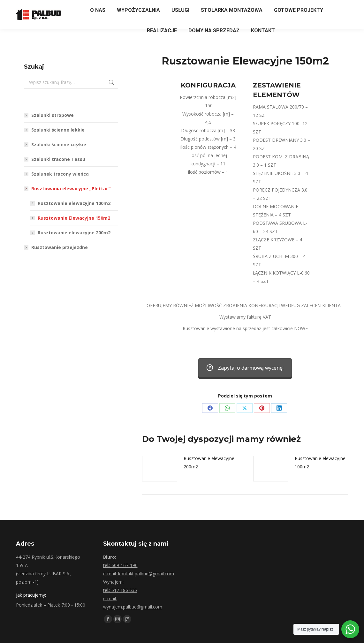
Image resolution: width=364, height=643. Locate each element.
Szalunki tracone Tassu (58, 159)
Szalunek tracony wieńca (60, 174)
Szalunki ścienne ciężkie (59, 144)
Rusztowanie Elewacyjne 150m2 (74, 218)
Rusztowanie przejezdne (60, 247)
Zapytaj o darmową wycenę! (245, 368)
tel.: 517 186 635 (120, 590)
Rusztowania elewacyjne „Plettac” (68, 189)
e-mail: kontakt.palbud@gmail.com (139, 574)
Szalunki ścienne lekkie (58, 130)
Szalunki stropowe (53, 115)
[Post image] (160, 469)
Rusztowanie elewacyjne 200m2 (209, 462)
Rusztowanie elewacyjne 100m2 (320, 462)
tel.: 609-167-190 (120, 565)
